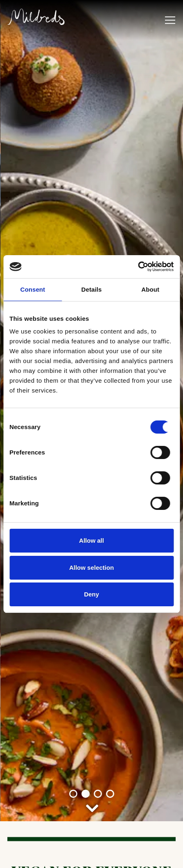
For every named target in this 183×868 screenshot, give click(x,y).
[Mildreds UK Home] (36, 16)
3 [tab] (98, 662)
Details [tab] (92, 289)
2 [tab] (86, 662)
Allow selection (91, 568)
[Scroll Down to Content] (92, 674)
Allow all (91, 540)
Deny (91, 594)
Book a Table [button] (91, 855)
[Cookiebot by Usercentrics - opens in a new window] (138, 267)
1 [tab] (73, 662)
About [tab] (150, 289)
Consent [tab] (33, 289)
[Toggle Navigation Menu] (170, 20)
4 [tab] (110, 662)
